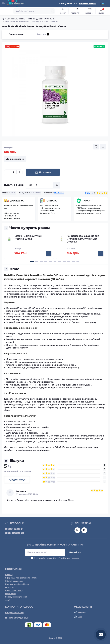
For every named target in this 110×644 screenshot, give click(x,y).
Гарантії (88, 201)
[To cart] (49, 254)
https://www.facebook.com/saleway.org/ (84, 530)
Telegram (82, 612)
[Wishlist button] (96, 147)
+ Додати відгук (17, 480)
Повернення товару (14, 591)
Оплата (52, 201)
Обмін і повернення (14, 581)
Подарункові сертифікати (17, 597)
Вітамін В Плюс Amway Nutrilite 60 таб (28, 237)
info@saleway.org (14, 613)
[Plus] (19, 172)
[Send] (57, 185)
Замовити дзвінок (87, 4)
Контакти (9, 587)
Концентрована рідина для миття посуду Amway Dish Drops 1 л (83, 239)
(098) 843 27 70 (14, 533)
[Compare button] (103, 147)
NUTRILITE (59, 193)
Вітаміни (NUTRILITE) (16, 19)
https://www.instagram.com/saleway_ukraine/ (77, 530)
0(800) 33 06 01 (14, 529)
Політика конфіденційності (53, 558)
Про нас (9, 575)
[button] (32, 262)
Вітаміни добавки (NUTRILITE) (42, 19)
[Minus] (7, 172)
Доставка (17, 201)
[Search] (52, 11)
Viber (80, 617)
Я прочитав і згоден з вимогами (57, 558)
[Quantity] (13, 172)
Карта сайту (10, 594)
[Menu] (4, 4)
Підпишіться (75, 552)
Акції (7, 600)
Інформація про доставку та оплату (21, 578)
